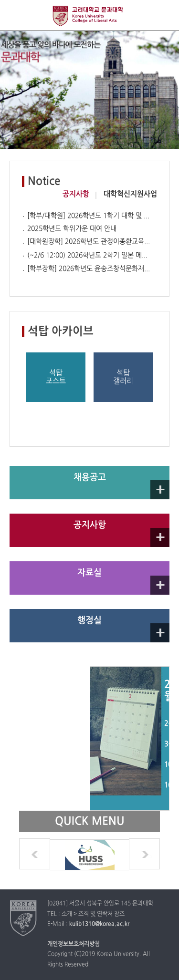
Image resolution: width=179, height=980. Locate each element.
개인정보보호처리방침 (74, 944)
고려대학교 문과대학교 (89, 16)
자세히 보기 (160, 490)
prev (35, 854)
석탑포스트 (56, 377)
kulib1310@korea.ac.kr (99, 924)
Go (160, 537)
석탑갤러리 (123, 377)
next (144, 854)
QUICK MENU (163, 15)
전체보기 (16, 15)
